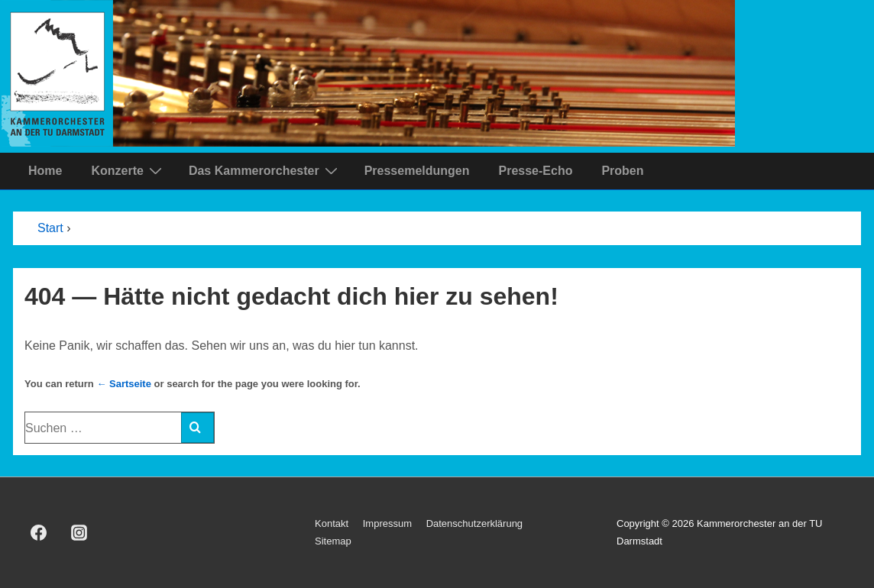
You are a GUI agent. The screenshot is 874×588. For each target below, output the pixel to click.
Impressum (387, 523)
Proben (622, 171)
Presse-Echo (535, 171)
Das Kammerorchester (265, 170)
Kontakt (332, 523)
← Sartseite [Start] (124, 384)
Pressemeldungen (417, 171)
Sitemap (333, 541)
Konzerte (128, 170)
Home (45, 171)
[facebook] (39, 533)
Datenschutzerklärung (474, 523)
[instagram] (79, 533)
